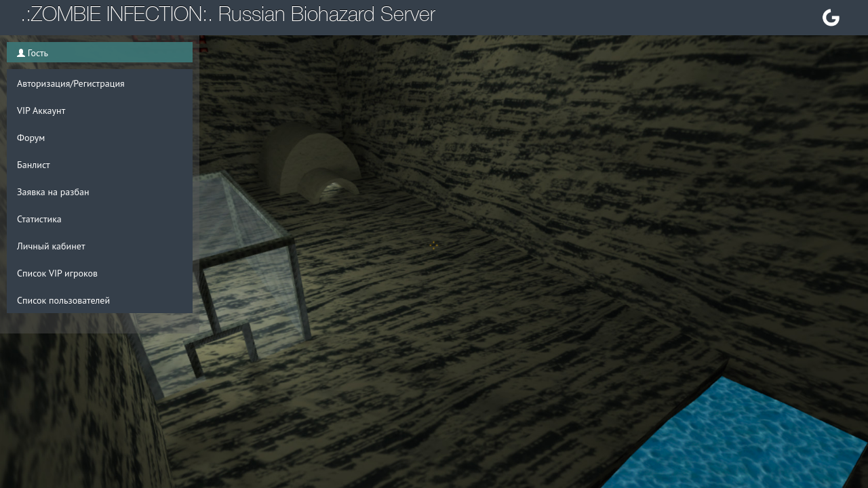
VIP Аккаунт (41, 110)
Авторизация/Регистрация (71, 83)
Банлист (34, 165)
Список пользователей (63, 300)
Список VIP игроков (57, 273)
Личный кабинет (51, 246)
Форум (31, 138)
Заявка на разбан (53, 192)
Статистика (39, 219)
